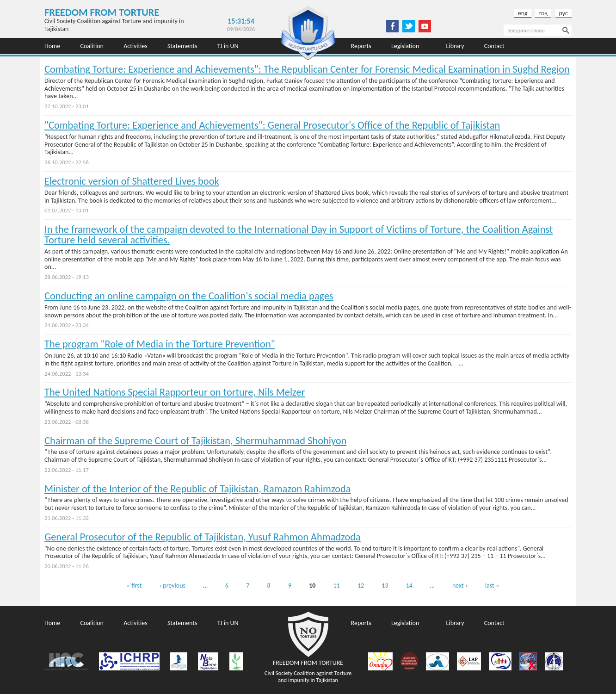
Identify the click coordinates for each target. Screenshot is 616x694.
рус (564, 13)
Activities (136, 46)
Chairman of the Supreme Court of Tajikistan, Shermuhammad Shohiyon (195, 441)
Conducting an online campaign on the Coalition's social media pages (189, 296)
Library (455, 46)
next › (460, 586)
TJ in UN (228, 46)
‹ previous (172, 586)
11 (337, 586)
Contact (494, 46)
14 (409, 586)
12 (361, 586)
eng (523, 13)
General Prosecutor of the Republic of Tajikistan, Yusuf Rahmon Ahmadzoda (203, 537)
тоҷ (543, 13)
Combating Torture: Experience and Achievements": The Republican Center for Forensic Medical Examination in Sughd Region (307, 69)
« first (134, 586)
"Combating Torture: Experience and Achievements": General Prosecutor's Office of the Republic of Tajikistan (272, 125)
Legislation (405, 46)
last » (492, 586)
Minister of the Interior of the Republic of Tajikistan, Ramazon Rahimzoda (198, 489)
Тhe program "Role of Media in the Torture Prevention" (160, 344)
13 (385, 586)
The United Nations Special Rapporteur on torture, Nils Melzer (175, 392)
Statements (182, 46)
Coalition (92, 46)
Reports (361, 46)
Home (52, 46)
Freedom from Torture (102, 12)
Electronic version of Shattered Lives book (132, 181)
